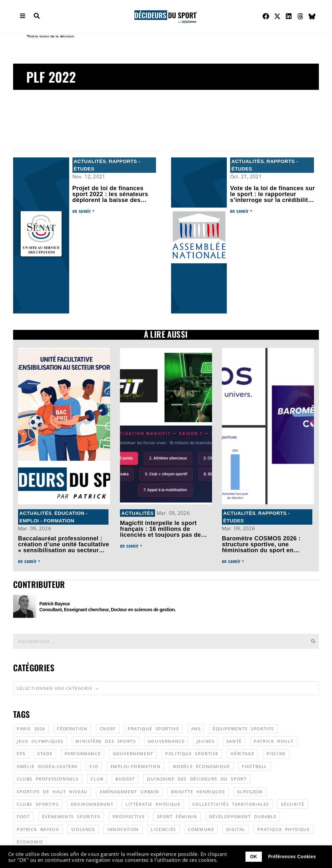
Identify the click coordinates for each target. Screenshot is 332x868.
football (254, 766)
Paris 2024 (31, 728)
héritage (242, 753)
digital (236, 829)
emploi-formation (136, 766)
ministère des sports (106, 741)
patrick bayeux (38, 829)
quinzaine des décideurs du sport (197, 778)
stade (45, 753)
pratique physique (283, 829)
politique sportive (192, 753)
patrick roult (274, 741)
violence (83, 829)
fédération (72, 728)
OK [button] (254, 857)
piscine (276, 753)
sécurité (293, 804)
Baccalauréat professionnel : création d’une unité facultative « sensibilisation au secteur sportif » (64, 547)
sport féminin (177, 816)
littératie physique (153, 804)
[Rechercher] (313, 641)
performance (83, 753)
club (97, 778)
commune (201, 829)
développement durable (243, 816)
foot (23, 816)
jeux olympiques (40, 741)
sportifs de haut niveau (52, 791)
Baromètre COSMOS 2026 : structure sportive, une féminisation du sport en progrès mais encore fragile (262, 547)
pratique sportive (153, 728)
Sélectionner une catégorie (58, 688)
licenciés (163, 829)
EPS (21, 753)
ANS (196, 728)
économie (30, 841)
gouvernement (133, 753)
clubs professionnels (48, 778)
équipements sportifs (243, 728)
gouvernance (166, 741)
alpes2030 (250, 791)
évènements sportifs (71, 816)
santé (234, 741)
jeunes (206, 741)
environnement (92, 804)
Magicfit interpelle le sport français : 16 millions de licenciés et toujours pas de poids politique (160, 532)
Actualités (90, 161)
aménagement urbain (129, 791)
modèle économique (201, 766)
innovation (123, 829)
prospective (129, 816)
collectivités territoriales (231, 804)
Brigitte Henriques (198, 791)
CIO (94, 766)
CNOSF (108, 728)
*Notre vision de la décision (50, 36)
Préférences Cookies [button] (292, 857)
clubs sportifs (38, 804)
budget (125, 778)
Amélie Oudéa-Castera (47, 766)
